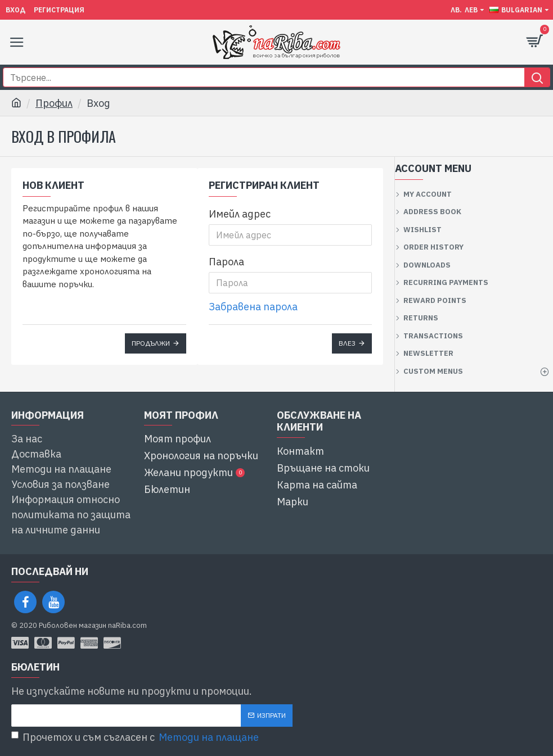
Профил (54, 103)
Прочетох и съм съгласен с (136, 737)
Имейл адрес (240, 214)
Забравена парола (253, 307)
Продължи (151, 343)
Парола (226, 262)
